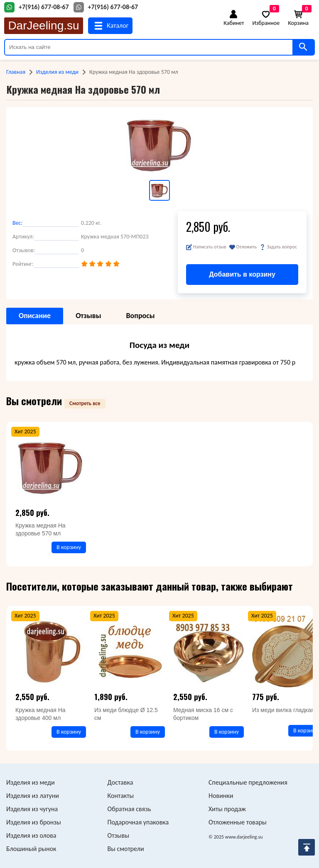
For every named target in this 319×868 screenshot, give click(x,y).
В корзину (69, 547)
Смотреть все (85, 403)
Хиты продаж (227, 809)
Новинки (221, 796)
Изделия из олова (31, 835)
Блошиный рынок (31, 849)
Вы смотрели (126, 849)
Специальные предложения (248, 782)
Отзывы (119, 835)
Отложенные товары (238, 822)
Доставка (120, 782)
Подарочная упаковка (138, 822)
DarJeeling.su (43, 26)
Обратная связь (129, 809)
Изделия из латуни (33, 796)
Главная (16, 72)
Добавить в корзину (242, 274)
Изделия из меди (57, 72)
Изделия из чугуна (32, 809)
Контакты (121, 796)
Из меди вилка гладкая (283, 710)
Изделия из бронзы (34, 822)
